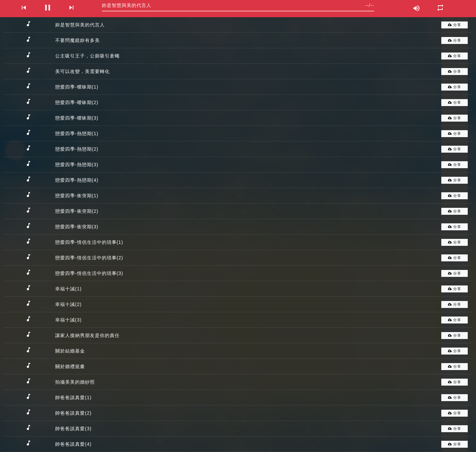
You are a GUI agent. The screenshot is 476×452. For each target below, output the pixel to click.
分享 (455, 25)
